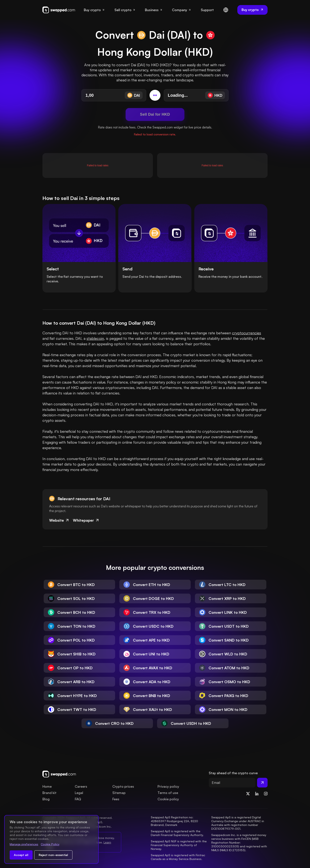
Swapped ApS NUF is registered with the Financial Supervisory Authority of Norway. (179, 845)
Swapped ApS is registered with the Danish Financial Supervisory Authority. (177, 833)
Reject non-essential (53, 855)
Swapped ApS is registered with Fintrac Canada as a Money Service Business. (178, 857)
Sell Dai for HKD (155, 114)
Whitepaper (86, 520)
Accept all (21, 855)
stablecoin (95, 338)
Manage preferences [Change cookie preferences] (24, 844)
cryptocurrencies (247, 333)
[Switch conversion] (155, 95)
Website (59, 520)
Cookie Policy (50, 844)
